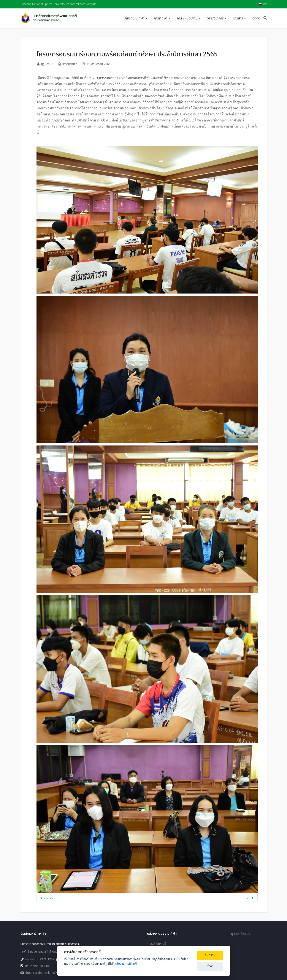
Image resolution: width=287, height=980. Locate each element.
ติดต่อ (256, 18)
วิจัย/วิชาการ (216, 18)
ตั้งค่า (210, 966)
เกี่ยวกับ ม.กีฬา (134, 18)
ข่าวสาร (238, 18)
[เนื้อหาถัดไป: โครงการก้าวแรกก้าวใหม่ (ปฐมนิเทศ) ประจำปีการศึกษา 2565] (243, 856)
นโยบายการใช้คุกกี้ (126, 964)
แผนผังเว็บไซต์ (156, 938)
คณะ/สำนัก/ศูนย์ (156, 909)
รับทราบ (210, 955)
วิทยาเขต (152, 916)
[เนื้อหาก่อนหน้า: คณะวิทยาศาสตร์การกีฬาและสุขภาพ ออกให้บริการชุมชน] (53, 856)
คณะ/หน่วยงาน (187, 18)
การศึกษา (160, 18)
